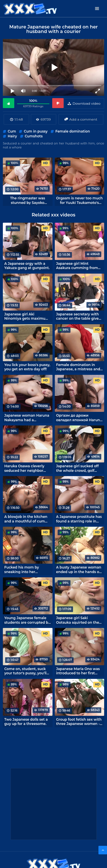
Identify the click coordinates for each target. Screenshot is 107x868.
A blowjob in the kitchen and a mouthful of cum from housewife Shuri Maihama (26, 519)
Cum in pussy (36, 131)
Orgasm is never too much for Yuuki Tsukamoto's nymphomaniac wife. (79, 200)
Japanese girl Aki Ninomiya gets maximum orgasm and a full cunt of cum (27, 316)
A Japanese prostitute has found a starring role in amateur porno (79, 519)
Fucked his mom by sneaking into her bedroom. (22, 569)
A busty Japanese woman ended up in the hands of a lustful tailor (79, 569)
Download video (86, 103)
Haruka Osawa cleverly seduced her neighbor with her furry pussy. (24, 468)
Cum (12, 131)
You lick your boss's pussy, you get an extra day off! (27, 367)
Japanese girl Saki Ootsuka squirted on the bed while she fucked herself (78, 620)
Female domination (73, 131)
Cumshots (34, 136)
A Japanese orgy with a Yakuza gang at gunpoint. (27, 266)
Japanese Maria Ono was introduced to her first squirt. (78, 671)
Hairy (12, 136)
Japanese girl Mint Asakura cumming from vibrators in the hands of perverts (78, 266)
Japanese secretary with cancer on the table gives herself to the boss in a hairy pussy (78, 316)
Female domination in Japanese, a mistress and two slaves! (78, 367)
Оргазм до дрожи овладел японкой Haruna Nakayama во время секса (79, 418)
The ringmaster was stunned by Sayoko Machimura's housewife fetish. (28, 200)
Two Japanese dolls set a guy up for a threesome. (26, 722)
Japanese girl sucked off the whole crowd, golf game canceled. (78, 468)
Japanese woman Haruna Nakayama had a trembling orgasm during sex (27, 418)
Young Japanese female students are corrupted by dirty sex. (27, 620)
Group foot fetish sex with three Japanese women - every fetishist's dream (79, 722)
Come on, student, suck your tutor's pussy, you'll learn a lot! (25, 671)
